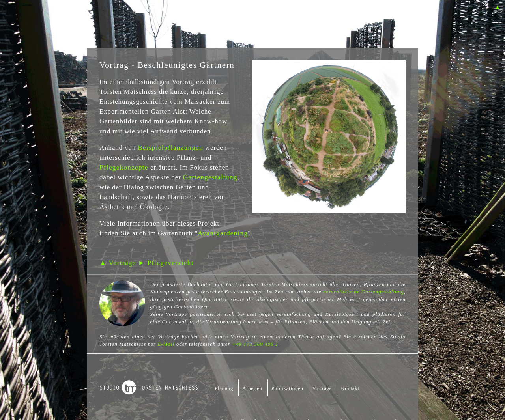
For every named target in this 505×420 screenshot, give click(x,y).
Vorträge (322, 388)
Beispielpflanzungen (170, 148)
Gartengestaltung (210, 177)
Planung (224, 388)
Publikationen (287, 388)
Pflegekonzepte (124, 167)
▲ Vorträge (118, 263)
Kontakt (350, 388)
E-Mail (166, 344)
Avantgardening (223, 233)
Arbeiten (252, 388)
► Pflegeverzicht (166, 263)
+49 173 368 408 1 (255, 344)
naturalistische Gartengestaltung (364, 292)
